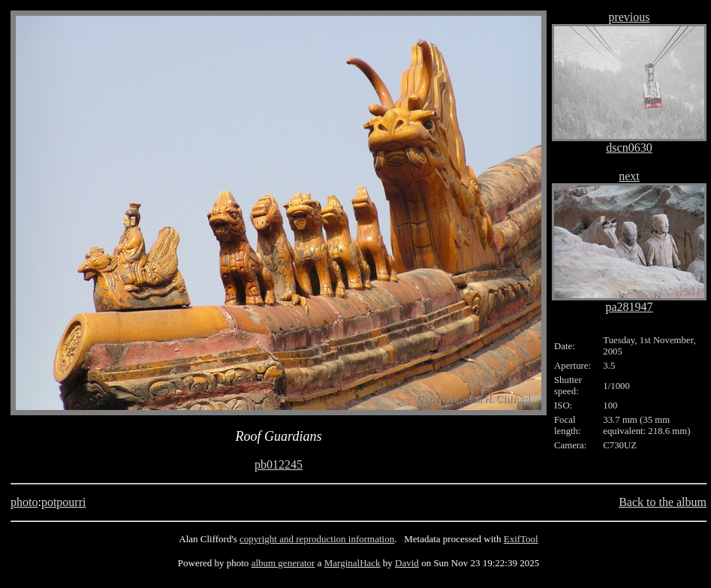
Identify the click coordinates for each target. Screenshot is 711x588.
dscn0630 (629, 148)
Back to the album (663, 502)
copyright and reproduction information (317, 539)
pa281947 (629, 307)
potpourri (64, 502)
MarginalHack (352, 563)
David (407, 563)
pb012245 (279, 464)
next (629, 176)
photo (24, 502)
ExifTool (521, 539)
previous (629, 17)
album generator (283, 563)
